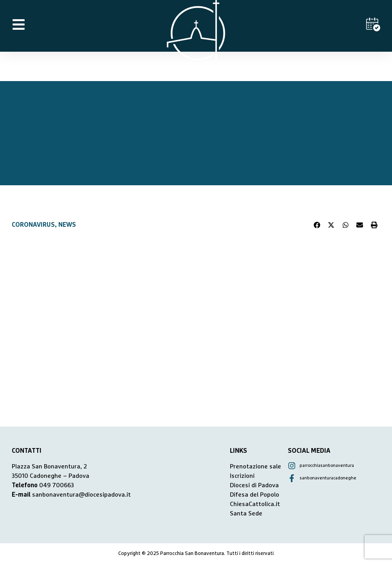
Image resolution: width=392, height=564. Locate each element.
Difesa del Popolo (255, 495)
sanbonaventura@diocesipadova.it (81, 495)
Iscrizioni (242, 476)
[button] (317, 225)
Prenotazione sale (256, 466)
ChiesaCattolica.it (255, 504)
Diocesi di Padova (254, 485)
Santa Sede (246, 513)
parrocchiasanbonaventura (327, 465)
